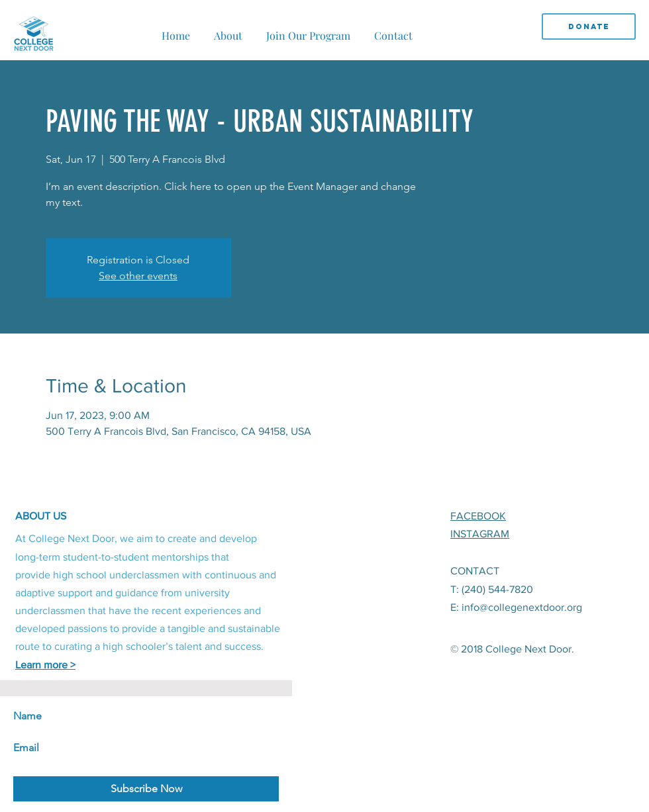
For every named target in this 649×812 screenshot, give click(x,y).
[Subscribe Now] (146, 789)
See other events (138, 276)
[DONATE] (589, 26)
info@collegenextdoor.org (522, 607)
